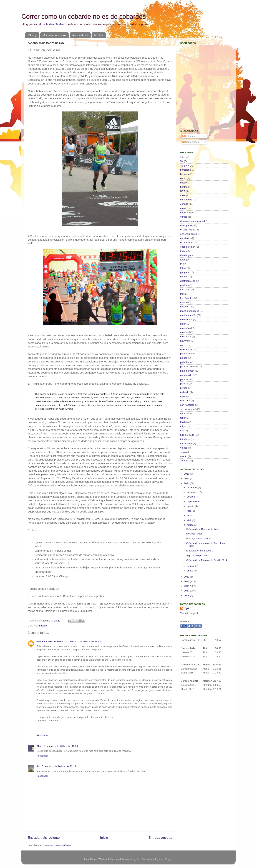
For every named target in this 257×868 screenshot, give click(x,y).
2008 (187, 595)
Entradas (189, 136)
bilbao (183, 183)
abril (189, 520)
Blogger (168, 859)
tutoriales (185, 439)
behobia (185, 174)
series (183, 413)
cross (183, 208)
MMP (183, 324)
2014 (187, 483)
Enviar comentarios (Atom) (57, 845)
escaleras (185, 238)
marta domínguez (190, 311)
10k (182, 157)
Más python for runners (199, 539)
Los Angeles (187, 298)
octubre (191, 497)
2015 (187, 478)
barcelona (186, 170)
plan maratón (187, 371)
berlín (183, 178)
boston (184, 187)
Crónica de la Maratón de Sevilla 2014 (207, 560)
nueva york (186, 349)
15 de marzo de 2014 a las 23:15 (58, 766)
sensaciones (187, 409)
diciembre (192, 487)
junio (190, 515)
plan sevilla (186, 375)
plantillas (185, 379)
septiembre (193, 502)
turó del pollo (187, 435)
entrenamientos (189, 234)
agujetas (185, 166)
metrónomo (186, 319)
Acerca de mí (80, 35)
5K (182, 161)
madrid (184, 302)
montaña (185, 328)
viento (183, 452)
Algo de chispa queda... (199, 555)
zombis (184, 461)
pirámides (186, 362)
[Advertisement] (203, 101)
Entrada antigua (160, 838)
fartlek (184, 251)
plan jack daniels (189, 366)
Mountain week (194, 534)
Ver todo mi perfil (189, 613)
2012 (187, 581)
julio (189, 511)
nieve (183, 345)
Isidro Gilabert (56, 24)
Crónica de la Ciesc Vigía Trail (202, 529)
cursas (184, 217)
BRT (183, 191)
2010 (187, 591)
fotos (183, 260)
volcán (184, 456)
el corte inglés (188, 230)
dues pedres (187, 225)
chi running (186, 200)
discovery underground (192, 221)
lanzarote (185, 289)
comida (184, 204)
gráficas (184, 285)
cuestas (184, 212)
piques (184, 358)
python (184, 388)
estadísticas (187, 243)
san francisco (187, 405)
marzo (191, 525)
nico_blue (135, 859)
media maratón (188, 315)
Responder (42, 735)
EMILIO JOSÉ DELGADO (51, 641)
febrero (191, 566)
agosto (191, 506)
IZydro (187, 608)
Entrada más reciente (44, 838)
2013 (187, 577)
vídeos (184, 448)
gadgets (185, 272)
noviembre (193, 492)
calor (183, 195)
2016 (187, 474)
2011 (187, 586)
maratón (44, 626)
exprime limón (188, 247)
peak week (186, 354)
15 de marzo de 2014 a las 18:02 (83, 641)
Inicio (104, 838)
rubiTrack (185, 401)
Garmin (184, 277)
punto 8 (184, 384)
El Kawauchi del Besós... (200, 551)
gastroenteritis (188, 281)
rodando (185, 392)
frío (182, 264)
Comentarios (191, 142)
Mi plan (99, 35)
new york (185, 341)
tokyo (183, 426)
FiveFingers (187, 255)
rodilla (183, 396)
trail (182, 431)
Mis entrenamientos (54, 35)
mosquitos (186, 336)
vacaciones (186, 443)
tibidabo (184, 422)
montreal (185, 332)
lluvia (183, 294)
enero (190, 571)
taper (183, 418)
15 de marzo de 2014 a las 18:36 (60, 746)
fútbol (183, 268)
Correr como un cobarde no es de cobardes (84, 17)
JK (38, 766)
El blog (32, 35)
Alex (39, 746)
